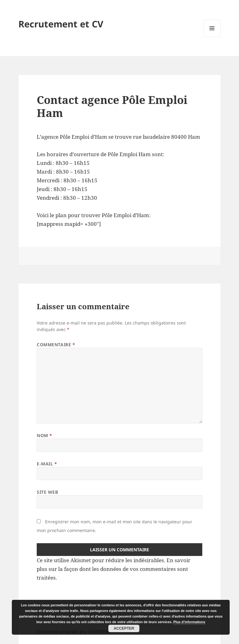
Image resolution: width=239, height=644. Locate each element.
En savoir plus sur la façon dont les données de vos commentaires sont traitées (114, 569)
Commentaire (56, 345)
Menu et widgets (212, 37)
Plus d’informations (189, 622)
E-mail (47, 464)
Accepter (124, 628)
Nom (45, 435)
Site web (47, 492)
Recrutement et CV (61, 24)
